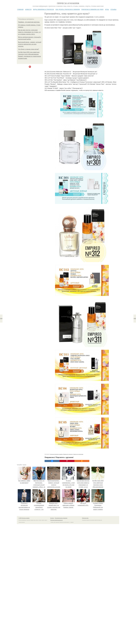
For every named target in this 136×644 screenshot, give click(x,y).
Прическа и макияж (68, 3)
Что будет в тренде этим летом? (29, 49)
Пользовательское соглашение (61, 518)
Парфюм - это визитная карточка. (29, 22)
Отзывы (113, 9)
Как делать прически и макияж (68, 9)
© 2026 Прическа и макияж (24, 518)
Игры (107, 9)
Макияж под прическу (68, 454)
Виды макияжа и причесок (43, 9)
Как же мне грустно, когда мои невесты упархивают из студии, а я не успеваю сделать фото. (29, 32)
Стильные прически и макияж (56, 454)
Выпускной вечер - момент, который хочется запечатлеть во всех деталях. (30, 44)
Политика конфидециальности (56, 520)
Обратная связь (85, 518)
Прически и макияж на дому (92, 9)
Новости (28, 9)
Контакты (52, 518)
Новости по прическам (78, 454)
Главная (20, 9)
